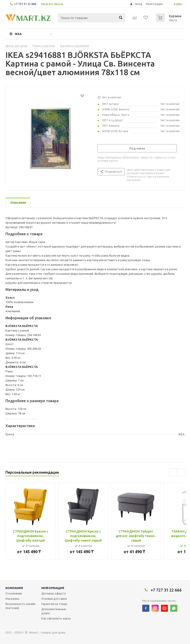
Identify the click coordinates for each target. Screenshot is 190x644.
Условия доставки (54, 599)
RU (180, 4)
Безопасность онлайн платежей (20, 606)
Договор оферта (54, 593)
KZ (176, 4)
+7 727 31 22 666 (25, 4)
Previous (173, 472)
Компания (14, 588)
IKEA (18, 34)
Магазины (12, 599)
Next (181, 472)
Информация (53, 588)
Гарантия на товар (54, 604)
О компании (14, 593)
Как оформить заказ (56, 618)
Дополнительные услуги (54, 611)
